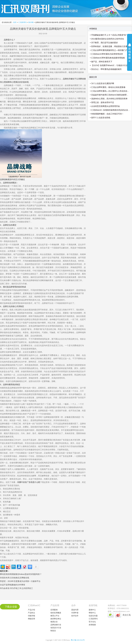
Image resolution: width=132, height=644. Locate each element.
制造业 (53, 631)
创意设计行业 (56, 628)
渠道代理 (75, 610)
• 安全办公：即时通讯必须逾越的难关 (106, 69)
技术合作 (75, 616)
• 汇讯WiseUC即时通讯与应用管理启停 (106, 54)
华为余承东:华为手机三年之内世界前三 (16, 588)
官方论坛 (92, 622)
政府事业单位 (56, 619)
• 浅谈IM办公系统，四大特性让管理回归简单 (109, 99)
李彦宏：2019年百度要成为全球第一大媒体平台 (20, 581)
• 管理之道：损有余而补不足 (102, 102)
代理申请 (75, 613)
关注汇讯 (127, 615)
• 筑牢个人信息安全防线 (100, 118)
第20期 (31, 22)
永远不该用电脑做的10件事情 (13, 585)
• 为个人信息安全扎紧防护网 (102, 83)
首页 (15, 22)
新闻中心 (92, 610)
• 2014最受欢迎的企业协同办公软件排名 (107, 39)
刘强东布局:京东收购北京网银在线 (15, 578)
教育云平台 (55, 616)
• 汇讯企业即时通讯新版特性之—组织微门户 (109, 50)
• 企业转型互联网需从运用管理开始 (105, 106)
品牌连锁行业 (56, 625)
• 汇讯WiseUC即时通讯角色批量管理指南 (107, 58)
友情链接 (92, 625)
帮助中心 (92, 613)
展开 (130, 55)
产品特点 (31, 613)
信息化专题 (93, 616)
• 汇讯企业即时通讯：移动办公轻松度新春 (108, 87)
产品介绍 (31, 610)
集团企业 (54, 622)
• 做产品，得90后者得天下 (101, 62)
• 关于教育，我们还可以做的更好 (104, 43)
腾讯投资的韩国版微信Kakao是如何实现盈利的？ (21, 574)
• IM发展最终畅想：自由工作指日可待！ (107, 114)
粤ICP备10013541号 (78, 640)
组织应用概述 (56, 613)
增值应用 (31, 619)
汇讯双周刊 (22, 22)
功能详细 (31, 616)
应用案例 (54, 610)
